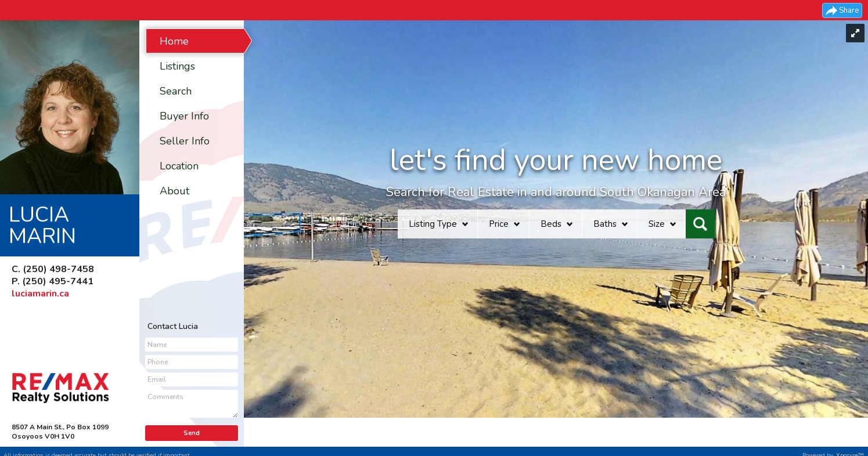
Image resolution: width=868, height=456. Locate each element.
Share (849, 10)
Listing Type (433, 224)
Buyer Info (184, 116)
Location (179, 166)
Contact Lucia (173, 326)
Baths (605, 224)
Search (176, 91)
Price (499, 224)
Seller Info (185, 141)
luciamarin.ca (40, 294)
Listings (177, 66)
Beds (551, 224)
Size (657, 224)
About (174, 191)
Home (174, 41)
